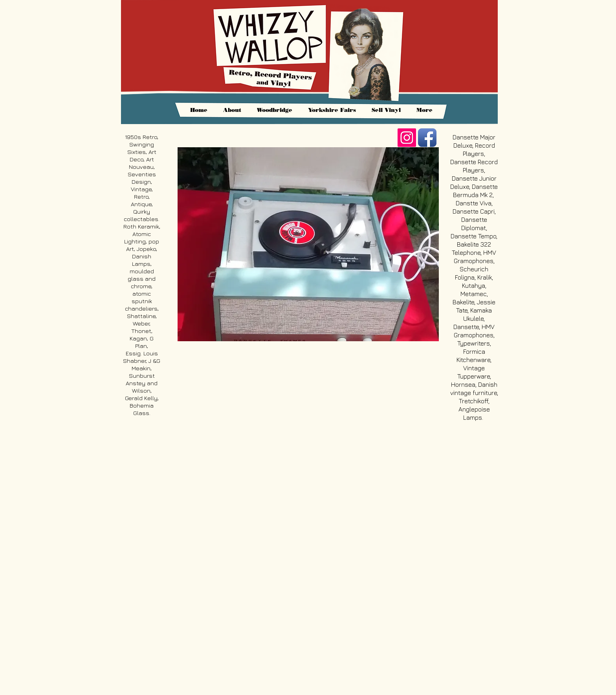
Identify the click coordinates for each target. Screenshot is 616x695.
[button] (308, 244)
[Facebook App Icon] (427, 138)
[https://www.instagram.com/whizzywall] (407, 138)
